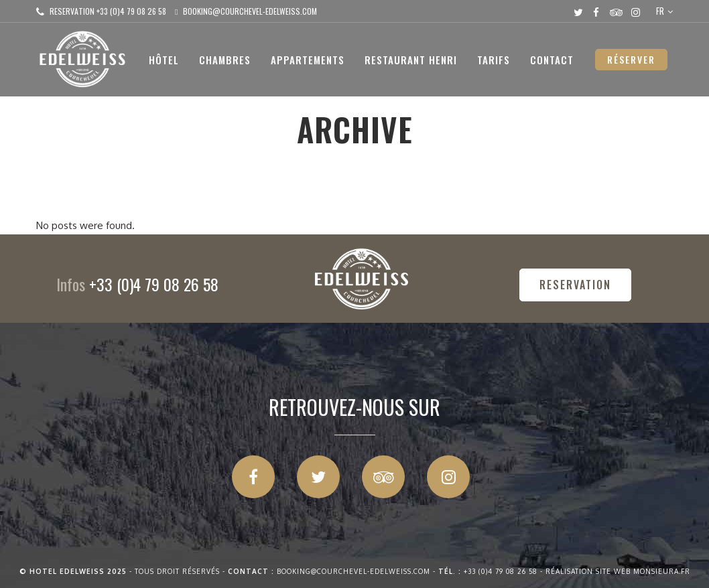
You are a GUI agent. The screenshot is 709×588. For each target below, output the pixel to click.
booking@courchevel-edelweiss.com (250, 11)
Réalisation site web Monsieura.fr (618, 571)
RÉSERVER (631, 59)
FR (660, 11)
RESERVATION (575, 285)
